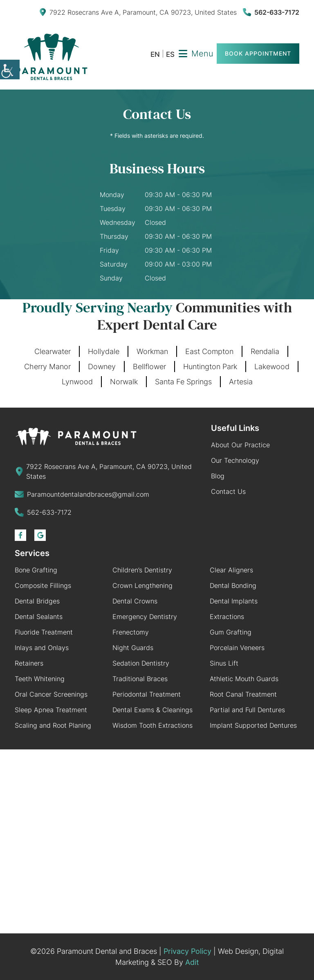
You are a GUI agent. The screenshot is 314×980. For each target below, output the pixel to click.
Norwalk (124, 382)
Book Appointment (258, 53)
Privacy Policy (187, 951)
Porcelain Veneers (237, 648)
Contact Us (228, 491)
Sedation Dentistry (141, 663)
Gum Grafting (231, 632)
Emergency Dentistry (145, 617)
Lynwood (77, 382)
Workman (152, 351)
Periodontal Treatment (147, 694)
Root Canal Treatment (243, 694)
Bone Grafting (36, 570)
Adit (192, 962)
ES (170, 55)
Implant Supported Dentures (253, 725)
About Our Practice (240, 445)
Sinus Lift (224, 663)
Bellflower (149, 367)
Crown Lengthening (142, 585)
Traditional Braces (140, 679)
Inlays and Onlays (42, 648)
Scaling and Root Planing (53, 725)
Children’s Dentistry (142, 570)
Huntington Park (210, 367)
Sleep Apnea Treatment (51, 710)
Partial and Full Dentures (247, 710)
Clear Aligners (231, 570)
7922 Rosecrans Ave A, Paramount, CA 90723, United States (138, 12)
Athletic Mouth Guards (244, 679)
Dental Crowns (135, 601)
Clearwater (53, 351)
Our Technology (235, 460)
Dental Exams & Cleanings (153, 710)
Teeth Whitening (40, 679)
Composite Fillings (43, 585)
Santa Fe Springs (183, 382)
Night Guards (133, 648)
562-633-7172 (271, 12)
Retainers (29, 663)
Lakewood (272, 367)
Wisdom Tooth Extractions (153, 725)
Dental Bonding (233, 585)
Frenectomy (131, 632)
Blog (218, 476)
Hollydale (104, 351)
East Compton (209, 351)
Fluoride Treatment (44, 632)
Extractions (227, 617)
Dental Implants (234, 601)
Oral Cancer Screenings (51, 694)
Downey (102, 367)
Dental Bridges (37, 601)
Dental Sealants (39, 617)
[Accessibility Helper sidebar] (10, 70)
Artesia (241, 382)
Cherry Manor (47, 367)
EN (155, 55)
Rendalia (265, 351)
